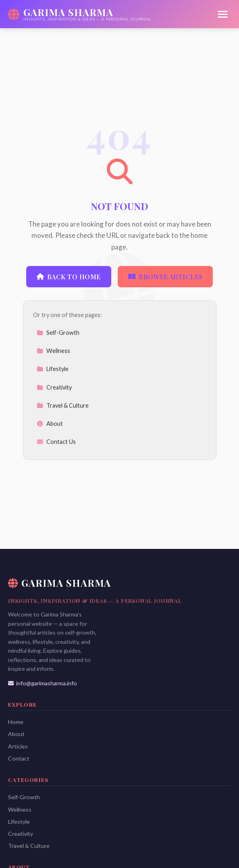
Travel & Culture (63, 405)
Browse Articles (165, 277)
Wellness (53, 351)
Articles (18, 746)
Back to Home (69, 277)
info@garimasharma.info (43, 683)
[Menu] (223, 14)
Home (16, 722)
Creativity (54, 387)
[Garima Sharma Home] (80, 14)
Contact (19, 758)
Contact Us (56, 442)
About (50, 424)
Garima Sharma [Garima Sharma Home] (59, 583)
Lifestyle (53, 369)
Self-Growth (58, 333)
